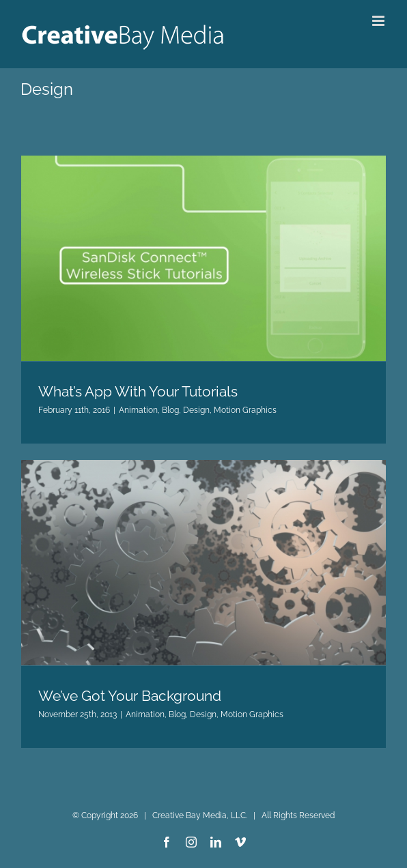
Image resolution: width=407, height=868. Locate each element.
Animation (138, 410)
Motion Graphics (245, 410)
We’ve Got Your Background (130, 696)
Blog (170, 410)
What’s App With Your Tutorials (138, 391)
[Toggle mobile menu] (379, 21)
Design (196, 410)
